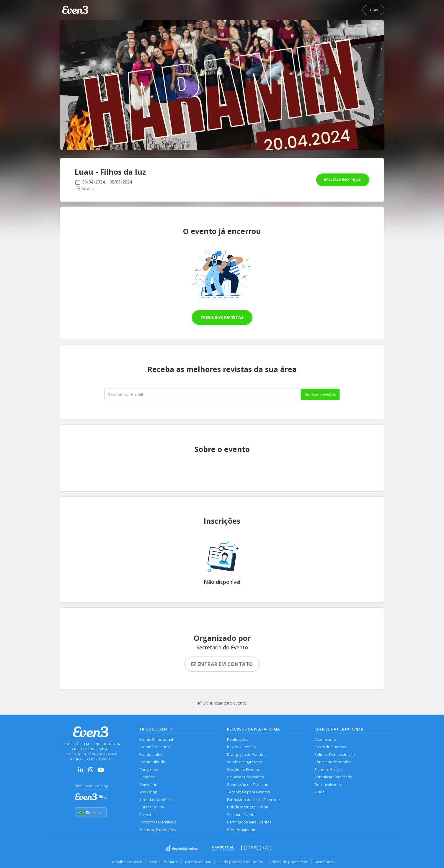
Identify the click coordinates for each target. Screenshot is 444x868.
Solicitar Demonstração (335, 755)
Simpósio (147, 777)
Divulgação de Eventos (247, 755)
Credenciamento (242, 830)
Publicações (237, 740)
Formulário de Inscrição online (253, 800)
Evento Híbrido (152, 762)
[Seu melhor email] (203, 394)
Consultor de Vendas (333, 762)
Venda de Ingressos (244, 762)
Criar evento (325, 740)
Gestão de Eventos (243, 770)
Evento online (151, 755)
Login (373, 10)
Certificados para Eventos (249, 822)
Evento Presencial (155, 747)
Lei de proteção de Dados (240, 862)
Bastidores (324, 862)
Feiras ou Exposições (158, 830)
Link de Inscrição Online (248, 807)
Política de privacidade (289, 862)
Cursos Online (152, 807)
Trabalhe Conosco (126, 862)
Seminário (148, 785)
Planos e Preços (328, 770)
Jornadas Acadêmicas (158, 800)
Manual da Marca (163, 862)
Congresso (149, 770)
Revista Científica (242, 747)
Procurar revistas (222, 317)
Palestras (147, 815)
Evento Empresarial (156, 740)
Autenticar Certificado (333, 777)
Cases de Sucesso (330, 747)
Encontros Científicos (158, 822)
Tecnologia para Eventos (248, 792)
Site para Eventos (242, 815)
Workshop (148, 792)
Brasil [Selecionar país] (91, 813)
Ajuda (319, 792)
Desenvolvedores (330, 785)
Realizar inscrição (343, 180)
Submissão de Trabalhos (249, 785)
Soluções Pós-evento (246, 777)
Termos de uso (198, 862)
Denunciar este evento (222, 703)
